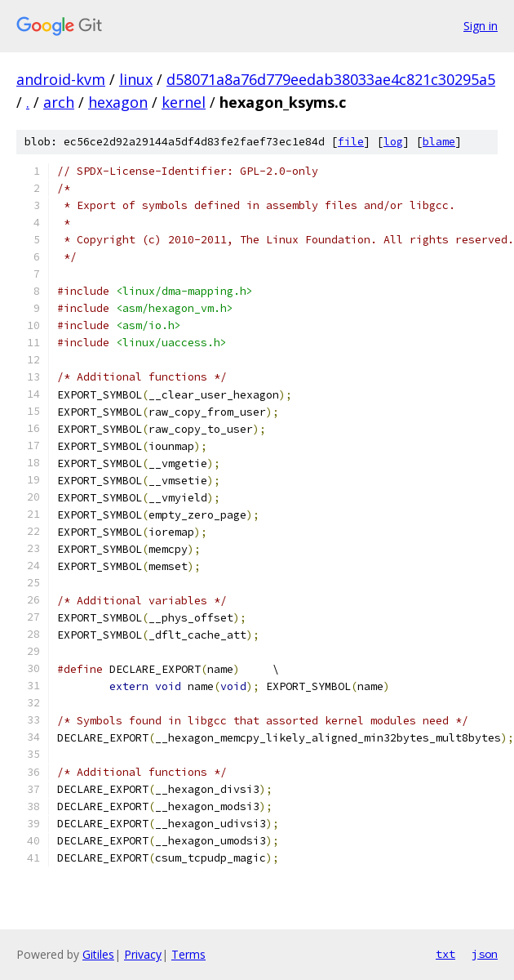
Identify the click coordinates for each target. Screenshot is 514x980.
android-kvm (61, 79)
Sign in (481, 26)
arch (59, 102)
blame (439, 142)
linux (136, 79)
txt (445, 954)
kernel (184, 102)
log (393, 142)
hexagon (118, 102)
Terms (188, 954)
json (485, 954)
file (351, 142)
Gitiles (98, 954)
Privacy (143, 954)
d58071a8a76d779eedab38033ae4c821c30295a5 (331, 79)
